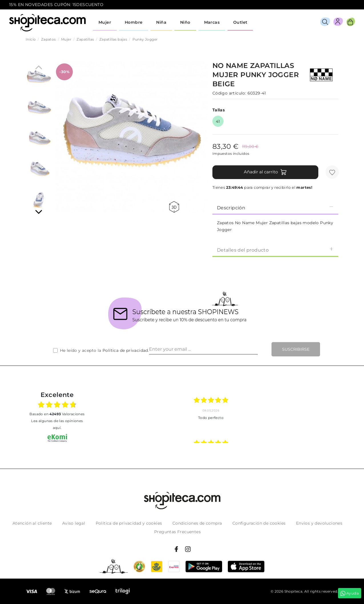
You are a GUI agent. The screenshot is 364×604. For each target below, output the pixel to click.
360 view (174, 207)
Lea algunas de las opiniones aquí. (57, 424)
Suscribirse (296, 349)
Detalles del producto (275, 250)
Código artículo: (229, 93)
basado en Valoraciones (57, 414)
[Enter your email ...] (203, 349)
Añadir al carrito (265, 172)
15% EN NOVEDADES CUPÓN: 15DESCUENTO (56, 5)
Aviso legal (74, 523)
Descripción (275, 207)
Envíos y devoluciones (319, 523)
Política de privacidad (125, 350)
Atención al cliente (32, 523)
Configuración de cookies (259, 523)
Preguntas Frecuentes (177, 532)
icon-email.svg (344, 5)
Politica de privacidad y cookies (129, 523)
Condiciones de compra (197, 523)
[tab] (275, 207)
